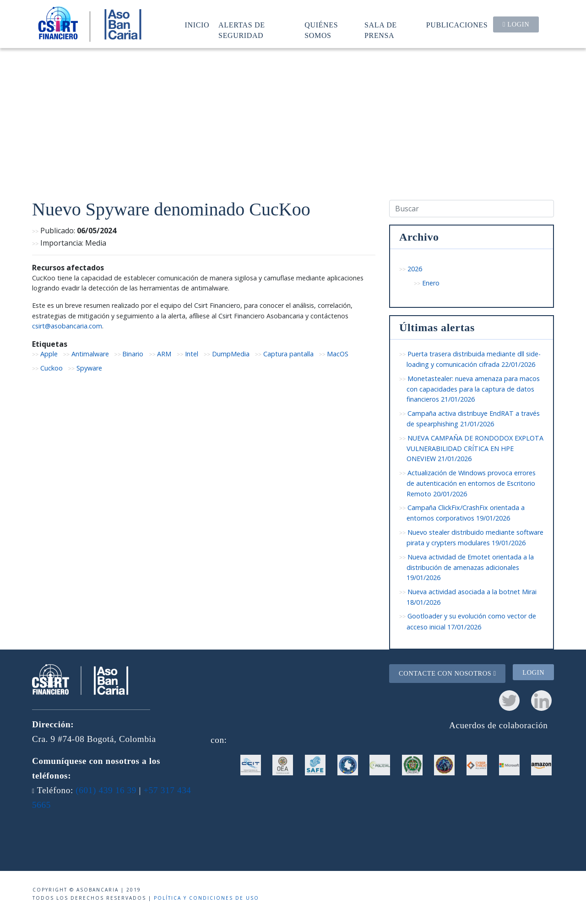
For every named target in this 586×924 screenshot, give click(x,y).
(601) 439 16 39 (106, 790)
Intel (192, 354)
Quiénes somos (321, 30)
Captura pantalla (288, 354)
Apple (49, 354)
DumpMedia (231, 354)
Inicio (197, 25)
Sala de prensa (381, 30)
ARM (164, 354)
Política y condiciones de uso (206, 898)
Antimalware (90, 354)
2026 (415, 269)
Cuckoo (52, 368)
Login (516, 24)
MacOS (338, 354)
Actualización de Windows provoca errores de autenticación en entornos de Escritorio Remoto (471, 483)
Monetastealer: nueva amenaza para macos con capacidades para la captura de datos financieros (473, 389)
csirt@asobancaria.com (67, 326)
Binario (133, 354)
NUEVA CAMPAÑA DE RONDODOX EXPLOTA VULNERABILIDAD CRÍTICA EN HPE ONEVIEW (475, 449)
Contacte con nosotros (448, 673)
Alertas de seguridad (242, 30)
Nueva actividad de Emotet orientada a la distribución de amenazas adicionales (470, 567)
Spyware (89, 368)
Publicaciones (457, 25)
